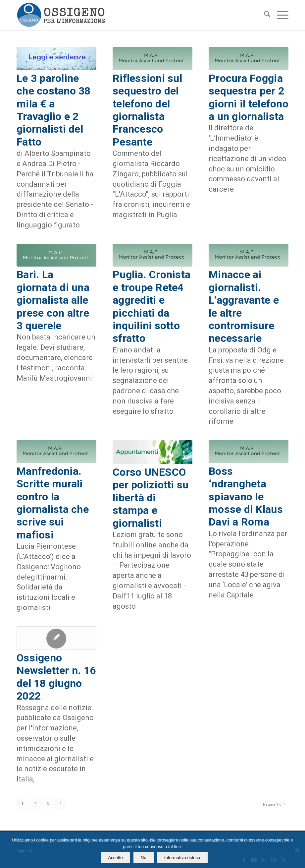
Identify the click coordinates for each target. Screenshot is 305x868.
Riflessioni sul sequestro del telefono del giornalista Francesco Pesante (147, 110)
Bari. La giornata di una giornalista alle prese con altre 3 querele (53, 300)
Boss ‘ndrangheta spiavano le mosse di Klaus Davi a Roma (246, 497)
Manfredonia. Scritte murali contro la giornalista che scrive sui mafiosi (53, 503)
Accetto (115, 858)
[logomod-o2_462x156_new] (61, 15)
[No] (297, 850)
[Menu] (279, 15)
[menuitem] (264, 15)
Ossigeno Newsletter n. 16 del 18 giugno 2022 (56, 677)
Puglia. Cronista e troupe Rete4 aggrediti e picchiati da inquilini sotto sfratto (152, 306)
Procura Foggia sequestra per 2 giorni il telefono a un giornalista (249, 97)
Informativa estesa (182, 858)
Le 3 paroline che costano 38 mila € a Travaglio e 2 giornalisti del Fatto (54, 110)
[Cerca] (264, 15)
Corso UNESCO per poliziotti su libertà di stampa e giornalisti (151, 498)
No (144, 858)
